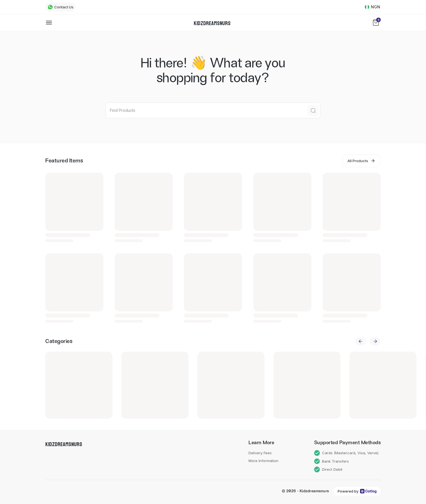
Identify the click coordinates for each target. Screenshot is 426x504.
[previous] (361, 341)
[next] (375, 341)
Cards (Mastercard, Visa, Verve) (346, 453)
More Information (263, 461)
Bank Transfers (332, 461)
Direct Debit (328, 469)
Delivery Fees (260, 453)
